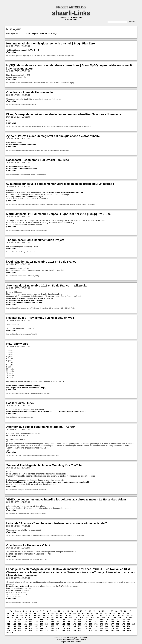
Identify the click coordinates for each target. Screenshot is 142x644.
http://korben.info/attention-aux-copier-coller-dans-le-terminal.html (36, 455)
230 (20, 630)
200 (107, 626)
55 (128, 613)
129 (101, 620)
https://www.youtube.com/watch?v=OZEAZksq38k (30, 230)
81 (114, 615)
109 (120, 617)
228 (9, 630)
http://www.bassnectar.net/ (18, 166)
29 (13, 613)
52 (114, 613)
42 (70, 613)
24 (116, 611)
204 (129, 626)
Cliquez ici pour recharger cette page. (41, 34)
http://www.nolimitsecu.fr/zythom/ (21, 145)
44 (79, 613)
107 (109, 617)
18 (90, 611)
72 (75, 615)
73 (79, 615)
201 (112, 626)
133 (123, 620)
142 (47, 622)
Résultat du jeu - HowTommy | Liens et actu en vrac (40, 318)
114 (20, 620)
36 (44, 613)
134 (129, 620)
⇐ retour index (71, 20)
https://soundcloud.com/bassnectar (22, 169)
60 (21, 615)
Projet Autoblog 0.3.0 (71, 638)
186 (31, 626)
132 (118, 620)
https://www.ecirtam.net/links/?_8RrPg (26, 276)
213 (52, 628)
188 (41, 626)
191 (58, 626)
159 (14, 624)
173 (91, 624)
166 (52, 624)
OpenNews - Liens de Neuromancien (30, 92)
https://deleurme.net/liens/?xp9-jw (24, 105)
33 (30, 613)
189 (47, 626)
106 (103, 617)
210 (36, 628)
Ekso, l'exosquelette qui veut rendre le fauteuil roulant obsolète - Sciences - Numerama (64, 114)
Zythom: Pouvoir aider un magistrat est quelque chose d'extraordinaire (53, 136)
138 (25, 622)
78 (101, 615)
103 (87, 617)
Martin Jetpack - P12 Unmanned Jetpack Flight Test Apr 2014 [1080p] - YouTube (59, 214)
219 (85, 628)
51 (110, 613)
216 (69, 628)
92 (35, 617)
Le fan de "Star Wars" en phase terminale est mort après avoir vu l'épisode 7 (57, 523)
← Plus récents (14, 611)
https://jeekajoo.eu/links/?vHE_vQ (24, 50)
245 (101, 630)
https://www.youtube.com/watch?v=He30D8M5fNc (30, 490)
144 (58, 622)
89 (21, 617)
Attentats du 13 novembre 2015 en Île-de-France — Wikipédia (47, 286)
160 (20, 624)
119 (47, 620)
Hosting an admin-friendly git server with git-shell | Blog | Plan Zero (51, 43)
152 (101, 622)
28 (8, 613)
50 (105, 613)
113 (14, 620)
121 (58, 620)
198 (96, 626)
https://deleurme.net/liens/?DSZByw (27, 197)
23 (112, 611)
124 (74, 620)
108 (114, 617)
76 (92, 615)
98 (61, 617)
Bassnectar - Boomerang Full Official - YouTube (38, 160)
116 (31, 620)
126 (85, 620)
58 (13, 615)
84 (128, 615)
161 (25, 624)
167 (58, 624)
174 (96, 624)
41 (66, 613)
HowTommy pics (17, 344)
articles (84, 640)
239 (69, 630)
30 (17, 613)
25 (121, 611)
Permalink (11, 52)
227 (129, 628)
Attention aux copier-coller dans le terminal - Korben (41, 427)
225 (118, 628)
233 (36, 630)
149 (85, 622)
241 (80, 630)
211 (41, 628)
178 (118, 624)
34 (35, 613)
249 (123, 630)
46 (88, 613)
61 (26, 615)
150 (91, 622)
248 (118, 630)
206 (14, 628)
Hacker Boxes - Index (20, 403)
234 (41, 630)
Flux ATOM (84, 638)
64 (39, 615)
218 (80, 628)
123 (69, 620)
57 (8, 615)
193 (69, 626)
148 (80, 622)
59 (17, 615)
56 (132, 613)
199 (101, 626)
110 (125, 617)
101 (76, 617)
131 (112, 620)
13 (68, 611)
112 (9, 620)
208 (25, 628)
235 (47, 630)
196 (85, 626)
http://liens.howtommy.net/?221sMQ (25, 334)
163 (36, 624)
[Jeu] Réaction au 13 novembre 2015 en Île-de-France (41, 262)
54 (123, 613)
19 (94, 611)
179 (123, 624)
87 (13, 617)
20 (99, 611)
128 (96, 620)
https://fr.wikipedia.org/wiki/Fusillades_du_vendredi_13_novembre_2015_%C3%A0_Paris (43, 308)
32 (26, 613)
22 (108, 611)
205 (9, 628)
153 (107, 622)
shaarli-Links (71, 13)
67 (52, 615)
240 (74, 630)
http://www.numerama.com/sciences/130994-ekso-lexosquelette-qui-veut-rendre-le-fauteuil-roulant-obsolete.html (52, 126)
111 (131, 617)
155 (118, 622)
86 (8, 617)
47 (92, 613)
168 (63, 624)
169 (69, 624)
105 (98, 617)
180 (129, 624)
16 (81, 611)
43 (75, 613)
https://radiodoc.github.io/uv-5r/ (23, 252)
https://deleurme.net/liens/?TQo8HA (25, 602)
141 (41, 622)
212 (47, 628)
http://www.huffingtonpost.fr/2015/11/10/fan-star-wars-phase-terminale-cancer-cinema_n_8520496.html (48, 536)
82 (119, 615)
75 (88, 615)
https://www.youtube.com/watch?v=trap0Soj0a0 (29, 174)
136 (14, 622)
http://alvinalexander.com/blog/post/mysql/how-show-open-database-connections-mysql (43, 83)
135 (9, 622)
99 (66, 617)
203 (123, 626)
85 (132, 615)
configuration (68, 640)
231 (25, 630)
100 (71, 617)
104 (92, 617)
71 (70, 615)
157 (129, 622)
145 (63, 622)
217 (74, 628)
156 (123, 622)
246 (107, 630)
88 (17, 617)
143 (52, 622)
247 (112, 630)
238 (63, 630)
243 (91, 630)
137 (20, 622)
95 (48, 617)
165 (47, 624)
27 (130, 611)
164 (41, 624)
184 (20, 626)
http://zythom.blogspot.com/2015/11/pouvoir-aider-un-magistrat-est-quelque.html (41, 150)
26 (125, 611)
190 (52, 626)
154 (112, 622)
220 (91, 628)
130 (107, 620)
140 (36, 622)
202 (118, 626)
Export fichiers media (71, 642)
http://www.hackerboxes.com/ (23, 417)
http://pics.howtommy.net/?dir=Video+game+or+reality (31, 393)
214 (58, 628)
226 (123, 628)
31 (21, 613)
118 (41, 620)
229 (14, 630)
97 (57, 617)
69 (61, 615)
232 (31, 630)
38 (52, 613)
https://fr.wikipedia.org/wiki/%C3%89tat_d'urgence (31, 298)
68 (57, 615)
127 (91, 620)
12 (63, 611)
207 (20, 628)
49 (101, 613)
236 (52, 630)
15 (77, 611)
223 (107, 628)
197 (91, 626)
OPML (76, 640)
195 (80, 626)
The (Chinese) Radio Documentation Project (35, 240)
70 (66, 615)
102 (82, 617)
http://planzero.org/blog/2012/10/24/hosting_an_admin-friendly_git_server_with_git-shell (43, 56)
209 (31, 628)
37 (48, 613)
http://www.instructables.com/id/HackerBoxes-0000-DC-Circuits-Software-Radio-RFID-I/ (47, 412)
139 (31, 622)
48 (97, 613)
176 (107, 624)
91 (30, 617)
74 (83, 615)
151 (96, 622)
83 (123, 615)
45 (83, 613)
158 (9, 624)
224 (112, 628)
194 (74, 626)
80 (110, 615)
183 (14, 626)
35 (39, 613)
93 (39, 617)
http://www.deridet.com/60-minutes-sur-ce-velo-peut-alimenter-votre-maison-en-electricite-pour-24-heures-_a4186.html (54, 204)
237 (58, 630)
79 (105, 615)
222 (101, 628)
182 (9, 626)
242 (85, 630)
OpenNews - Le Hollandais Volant (28, 545)
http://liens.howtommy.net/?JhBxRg (25, 386)
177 (112, 624)
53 (119, 613)
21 (103, 611)
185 (25, 626)
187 (36, 626)
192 (63, 626)
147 (74, 622)
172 (85, 624)
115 (25, 620)
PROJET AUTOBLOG (71, 7)
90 (26, 617)
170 (74, 624)
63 (35, 615)
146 (69, 622)
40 (61, 613)
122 (63, 620)
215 (63, 628)
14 (72, 611)
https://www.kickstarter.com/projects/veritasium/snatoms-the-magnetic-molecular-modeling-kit (48, 482)
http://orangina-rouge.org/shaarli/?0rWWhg (25, 300)
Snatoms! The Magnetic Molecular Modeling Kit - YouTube (44, 465)
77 (97, 615)
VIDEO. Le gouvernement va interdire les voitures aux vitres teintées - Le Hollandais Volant (66, 499)
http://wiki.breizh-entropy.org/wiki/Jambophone (63, 192)
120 (52, 620)
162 (31, 624)
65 (44, 615)
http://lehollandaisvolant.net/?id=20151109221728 (30, 559)
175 (101, 624)
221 (96, 628)
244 (96, 630)
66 (48, 615)
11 (59, 611)
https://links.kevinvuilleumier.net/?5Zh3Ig (24, 302)
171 (80, 624)
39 (57, 613)
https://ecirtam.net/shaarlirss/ (19, 586)
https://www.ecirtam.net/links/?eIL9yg (27, 388)
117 (36, 620)
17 (86, 611)
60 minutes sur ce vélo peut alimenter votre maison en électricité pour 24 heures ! (60, 184)
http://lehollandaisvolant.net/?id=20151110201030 (30, 514)
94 (44, 617)
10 (55, 611)
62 (30, 615)
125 (80, 620)
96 (52, 617)
